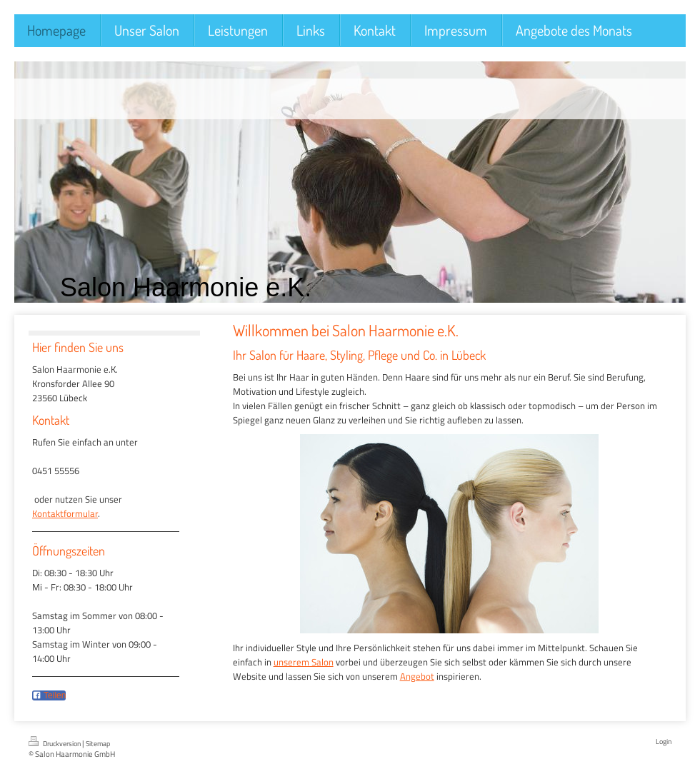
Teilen (49, 695)
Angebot (417, 676)
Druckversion (55, 743)
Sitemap (98, 744)
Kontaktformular (65, 513)
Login (664, 742)
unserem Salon (304, 662)
